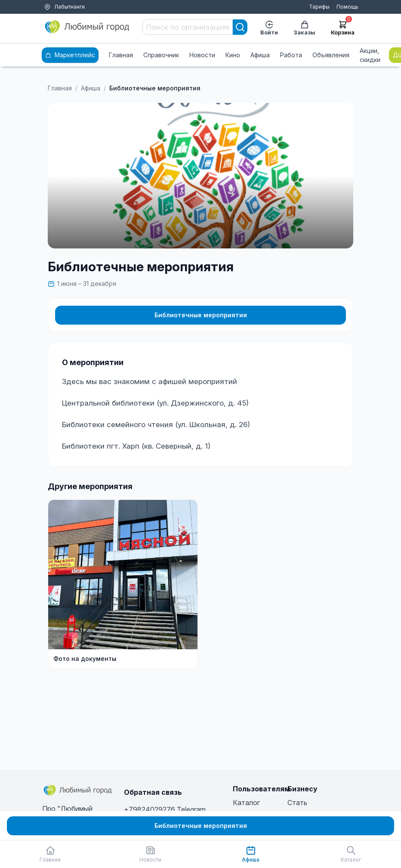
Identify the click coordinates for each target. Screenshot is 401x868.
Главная (121, 55)
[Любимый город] (87, 27)
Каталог (246, 803)
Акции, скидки (370, 55)
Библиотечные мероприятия (201, 315)
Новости (202, 55)
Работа (291, 55)
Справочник (161, 55)
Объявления (331, 55)
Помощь (347, 7)
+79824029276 (150, 809)
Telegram (191, 809)
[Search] (240, 27)
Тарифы (319, 7)
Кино (233, 55)
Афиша (260, 55)
